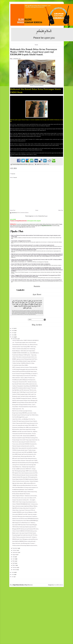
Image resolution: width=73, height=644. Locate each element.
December (15, 339)
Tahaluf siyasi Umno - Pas (18, 409)
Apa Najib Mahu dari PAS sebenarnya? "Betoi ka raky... (25, 390)
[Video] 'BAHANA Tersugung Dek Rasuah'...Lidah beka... (25, 399)
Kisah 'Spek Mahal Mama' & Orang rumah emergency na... (25, 488)
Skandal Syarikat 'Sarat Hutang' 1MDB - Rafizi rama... (24, 347)
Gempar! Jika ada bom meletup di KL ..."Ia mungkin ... (24, 500)
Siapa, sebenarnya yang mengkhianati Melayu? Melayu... (25, 506)
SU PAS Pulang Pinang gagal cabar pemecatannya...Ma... (25, 370)
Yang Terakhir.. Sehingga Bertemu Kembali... (21, 241)
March (14, 565)
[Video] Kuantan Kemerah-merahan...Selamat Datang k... (25, 481)
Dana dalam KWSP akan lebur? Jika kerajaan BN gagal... (25, 525)
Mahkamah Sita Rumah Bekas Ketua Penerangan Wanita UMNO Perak (35, 91)
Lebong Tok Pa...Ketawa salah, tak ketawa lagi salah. (24, 465)
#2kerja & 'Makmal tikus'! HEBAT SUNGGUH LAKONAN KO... (26, 341)
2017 (13, 333)
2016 (13, 335)
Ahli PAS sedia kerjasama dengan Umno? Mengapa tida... (25, 401)
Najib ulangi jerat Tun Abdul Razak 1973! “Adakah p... (24, 523)
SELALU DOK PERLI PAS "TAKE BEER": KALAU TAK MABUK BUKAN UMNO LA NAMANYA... (31, 264)
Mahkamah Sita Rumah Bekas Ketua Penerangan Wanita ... (26, 463)
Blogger (46, 216)
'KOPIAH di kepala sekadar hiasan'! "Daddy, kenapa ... (24, 450)
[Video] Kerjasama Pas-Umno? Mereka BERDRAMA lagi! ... (26, 521)
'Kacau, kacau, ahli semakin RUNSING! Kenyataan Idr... (25, 444)
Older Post (61, 210)
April (14, 563)
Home (36, 45)
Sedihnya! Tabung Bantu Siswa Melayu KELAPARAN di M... (25, 386)
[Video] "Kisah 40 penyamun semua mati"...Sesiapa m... (25, 537)
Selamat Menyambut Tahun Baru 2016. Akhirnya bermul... (25, 345)
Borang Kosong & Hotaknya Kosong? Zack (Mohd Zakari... (26, 415)
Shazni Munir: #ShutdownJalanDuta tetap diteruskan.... (25, 407)
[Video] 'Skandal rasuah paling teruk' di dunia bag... (24, 349)
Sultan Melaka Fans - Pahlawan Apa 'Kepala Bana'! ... (24, 467)
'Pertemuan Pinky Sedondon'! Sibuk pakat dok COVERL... (25, 461)
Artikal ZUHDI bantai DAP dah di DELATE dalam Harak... (25, 372)
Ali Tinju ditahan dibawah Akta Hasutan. (21, 494)
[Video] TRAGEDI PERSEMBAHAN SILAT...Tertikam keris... (25, 504)
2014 (13, 572)
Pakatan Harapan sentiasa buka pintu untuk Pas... (24, 446)
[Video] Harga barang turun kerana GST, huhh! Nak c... (25, 376)
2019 (13, 328)
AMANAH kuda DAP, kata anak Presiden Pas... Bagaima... (25, 432)
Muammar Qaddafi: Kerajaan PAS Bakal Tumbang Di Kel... (25, 438)
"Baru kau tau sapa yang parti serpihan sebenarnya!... (24, 442)
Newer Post (13, 210)
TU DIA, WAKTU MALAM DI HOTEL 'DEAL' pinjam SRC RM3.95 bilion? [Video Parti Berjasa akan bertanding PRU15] (36, 280)
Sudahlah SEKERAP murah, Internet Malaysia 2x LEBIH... (25, 512)
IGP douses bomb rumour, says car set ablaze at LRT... (24, 498)
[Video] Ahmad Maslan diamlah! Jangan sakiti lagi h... (24, 361)
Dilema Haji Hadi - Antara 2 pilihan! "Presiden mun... (24, 378)
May (14, 561)
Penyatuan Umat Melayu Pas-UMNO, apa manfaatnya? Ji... (26, 428)
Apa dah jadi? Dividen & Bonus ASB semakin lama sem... (25, 384)
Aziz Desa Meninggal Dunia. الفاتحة (20, 417)
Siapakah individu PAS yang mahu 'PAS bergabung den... (25, 477)
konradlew (36, 216)
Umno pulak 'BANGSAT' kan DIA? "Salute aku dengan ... (25, 515)
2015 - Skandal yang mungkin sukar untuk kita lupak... (24, 343)
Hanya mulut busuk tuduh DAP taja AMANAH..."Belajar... (25, 452)
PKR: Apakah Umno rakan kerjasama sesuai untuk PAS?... (25, 473)
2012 (13, 577)
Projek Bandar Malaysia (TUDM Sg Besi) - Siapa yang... (25, 355)
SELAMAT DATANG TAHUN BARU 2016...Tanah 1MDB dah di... (26, 353)
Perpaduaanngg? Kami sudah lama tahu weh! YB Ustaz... (25, 535)
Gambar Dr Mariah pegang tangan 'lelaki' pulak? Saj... (24, 394)
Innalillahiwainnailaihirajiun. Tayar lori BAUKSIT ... (23, 490)
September (15, 553)
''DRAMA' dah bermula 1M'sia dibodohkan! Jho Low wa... (25, 485)
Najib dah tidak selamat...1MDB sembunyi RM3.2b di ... (24, 483)
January (14, 570)
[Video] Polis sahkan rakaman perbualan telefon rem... (25, 357)
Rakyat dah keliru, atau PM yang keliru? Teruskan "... (24, 544)
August (14, 555)
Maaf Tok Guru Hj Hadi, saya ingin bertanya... (22, 411)
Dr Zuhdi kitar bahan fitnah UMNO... (20, 365)
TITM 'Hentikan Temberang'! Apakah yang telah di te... (25, 527)
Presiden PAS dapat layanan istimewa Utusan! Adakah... (25, 421)
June (14, 559)
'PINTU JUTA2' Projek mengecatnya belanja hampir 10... (25, 502)
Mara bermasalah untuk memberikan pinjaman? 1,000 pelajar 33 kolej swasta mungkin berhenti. (33, 245)
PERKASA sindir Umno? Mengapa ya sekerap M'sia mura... (25, 539)
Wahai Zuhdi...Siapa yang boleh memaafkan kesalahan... (25, 448)
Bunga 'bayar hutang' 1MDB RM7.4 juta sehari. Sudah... (25, 413)
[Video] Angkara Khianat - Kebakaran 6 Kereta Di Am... (25, 496)
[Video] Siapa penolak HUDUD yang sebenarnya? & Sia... (25, 423)
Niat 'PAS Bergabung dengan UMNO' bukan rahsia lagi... (25, 471)
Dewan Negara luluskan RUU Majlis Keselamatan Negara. (25, 479)
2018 (13, 331)
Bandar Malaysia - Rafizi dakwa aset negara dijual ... (24, 351)
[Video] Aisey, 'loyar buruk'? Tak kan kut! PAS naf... (24, 510)
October (15, 550)
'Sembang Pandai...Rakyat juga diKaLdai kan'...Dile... (24, 456)
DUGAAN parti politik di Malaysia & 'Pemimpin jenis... (24, 380)
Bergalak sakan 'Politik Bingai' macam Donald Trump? (24, 392)
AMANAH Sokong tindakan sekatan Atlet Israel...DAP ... (25, 403)
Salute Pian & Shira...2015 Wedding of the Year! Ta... (24, 419)
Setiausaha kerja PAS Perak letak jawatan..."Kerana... (24, 434)
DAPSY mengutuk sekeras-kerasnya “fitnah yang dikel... (25, 367)
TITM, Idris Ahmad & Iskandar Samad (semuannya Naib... (25, 475)
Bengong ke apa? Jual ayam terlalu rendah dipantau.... (25, 396)
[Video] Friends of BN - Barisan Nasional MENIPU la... (24, 436)
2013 (13, 575)
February (15, 568)
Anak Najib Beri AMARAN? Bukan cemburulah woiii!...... (25, 541)
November (15, 548)
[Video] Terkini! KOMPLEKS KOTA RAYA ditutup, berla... (25, 531)
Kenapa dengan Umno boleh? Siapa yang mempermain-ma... (26, 440)
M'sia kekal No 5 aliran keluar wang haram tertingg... (24, 430)
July (13, 557)
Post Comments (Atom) (23, 213)
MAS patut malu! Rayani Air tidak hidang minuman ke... (25, 459)
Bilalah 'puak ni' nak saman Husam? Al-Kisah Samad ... (24, 533)
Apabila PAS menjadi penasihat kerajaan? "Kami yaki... (24, 388)
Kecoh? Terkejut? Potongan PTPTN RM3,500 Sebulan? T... (25, 374)
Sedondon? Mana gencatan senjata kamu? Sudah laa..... (25, 517)
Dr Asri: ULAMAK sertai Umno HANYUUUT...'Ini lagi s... (24, 469)
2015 (13, 337)
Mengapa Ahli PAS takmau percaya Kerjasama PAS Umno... (26, 529)
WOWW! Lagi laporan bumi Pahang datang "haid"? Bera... (25, 359)
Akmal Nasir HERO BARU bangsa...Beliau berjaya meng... (25, 492)
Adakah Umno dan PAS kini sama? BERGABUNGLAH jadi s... (26, 519)
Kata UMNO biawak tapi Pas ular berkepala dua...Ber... (24, 454)
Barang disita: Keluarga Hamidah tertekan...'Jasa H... (24, 405)
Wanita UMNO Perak (44, 164)
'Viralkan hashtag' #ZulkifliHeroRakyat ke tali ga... (24, 363)
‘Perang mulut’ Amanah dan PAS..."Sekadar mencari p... (25, 382)
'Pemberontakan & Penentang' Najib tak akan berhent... (25, 546)
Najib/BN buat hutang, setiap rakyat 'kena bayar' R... (24, 508)
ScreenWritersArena (58, 585)
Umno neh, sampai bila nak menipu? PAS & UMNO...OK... (25, 425)
